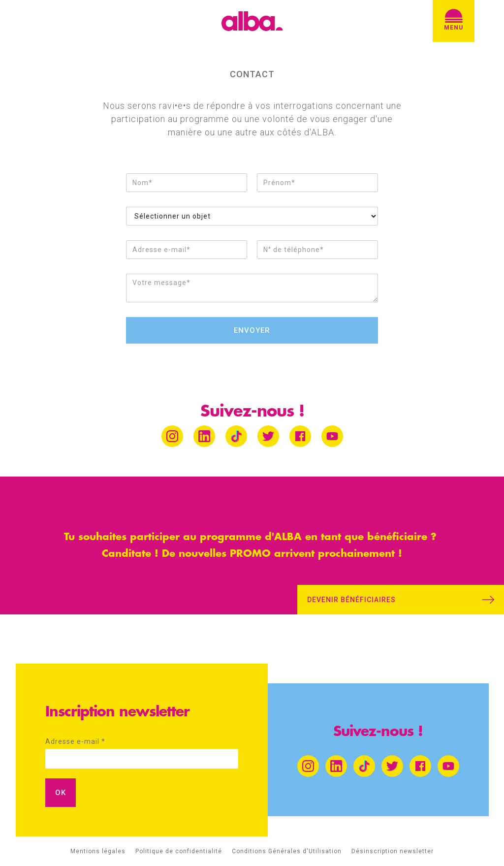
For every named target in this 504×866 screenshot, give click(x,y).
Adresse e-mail (75, 741)
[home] (252, 21)
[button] (454, 21)
